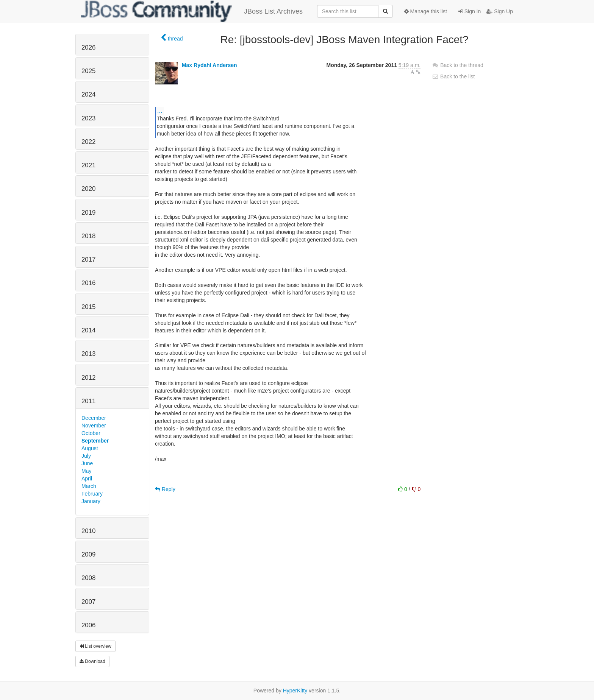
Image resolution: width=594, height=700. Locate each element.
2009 (88, 554)
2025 (88, 71)
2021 (88, 165)
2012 (88, 378)
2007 (88, 602)
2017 (88, 260)
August (90, 448)
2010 (88, 531)
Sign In (470, 11)
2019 (88, 213)
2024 (88, 94)
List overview (95, 646)
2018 (88, 236)
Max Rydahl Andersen (209, 65)
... (160, 111)
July (86, 456)
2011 (88, 401)
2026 (88, 48)
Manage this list (426, 11)
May (86, 471)
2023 (88, 118)
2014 (88, 330)
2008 (88, 578)
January (91, 501)
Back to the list (453, 76)
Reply (165, 489)
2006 (88, 625)
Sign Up (500, 11)
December (94, 418)
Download (92, 661)
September (95, 441)
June (87, 463)
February (92, 494)
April (87, 479)
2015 (88, 307)
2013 (88, 354)
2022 (88, 142)
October (91, 433)
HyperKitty (295, 691)
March (89, 486)
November (94, 426)
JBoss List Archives (192, 11)
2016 (88, 283)
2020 (88, 189)
